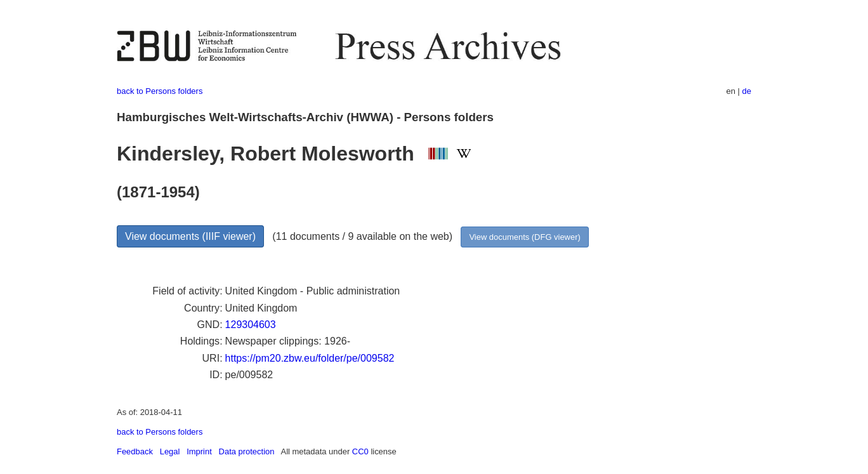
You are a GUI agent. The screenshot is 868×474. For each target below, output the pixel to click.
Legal (170, 451)
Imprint (199, 451)
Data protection (247, 451)
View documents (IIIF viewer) (190, 236)
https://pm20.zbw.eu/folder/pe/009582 (310, 358)
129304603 (251, 325)
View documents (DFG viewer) (524, 237)
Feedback (135, 451)
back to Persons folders (160, 91)
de (747, 91)
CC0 (360, 451)
